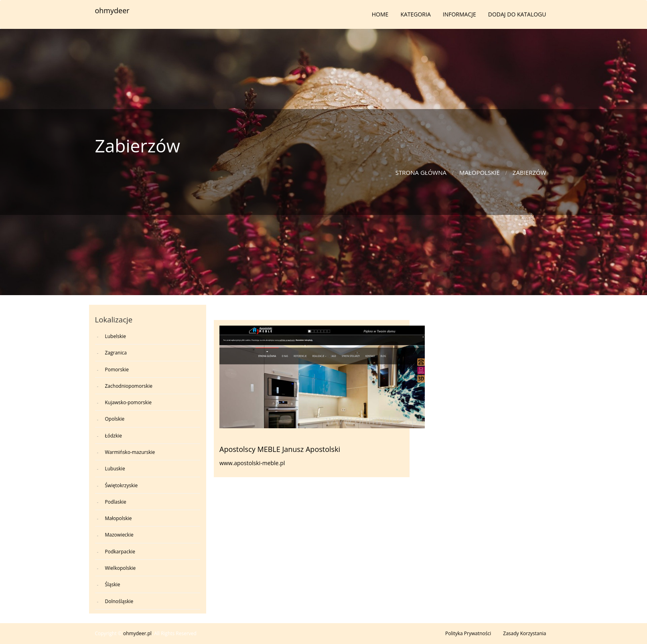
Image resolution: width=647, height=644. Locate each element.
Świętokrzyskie (122, 485)
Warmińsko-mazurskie (130, 452)
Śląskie (113, 584)
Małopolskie (480, 172)
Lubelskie (116, 336)
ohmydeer (112, 10)
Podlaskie (116, 502)
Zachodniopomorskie (129, 386)
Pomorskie (117, 370)
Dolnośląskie (119, 601)
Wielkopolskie (121, 568)
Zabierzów (529, 172)
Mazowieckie (119, 535)
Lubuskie (115, 469)
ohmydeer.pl (137, 633)
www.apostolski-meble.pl (252, 463)
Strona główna (421, 172)
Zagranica (116, 353)
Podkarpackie (120, 552)
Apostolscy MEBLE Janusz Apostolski (280, 449)
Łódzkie (114, 436)
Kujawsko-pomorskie (128, 402)
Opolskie (115, 419)
